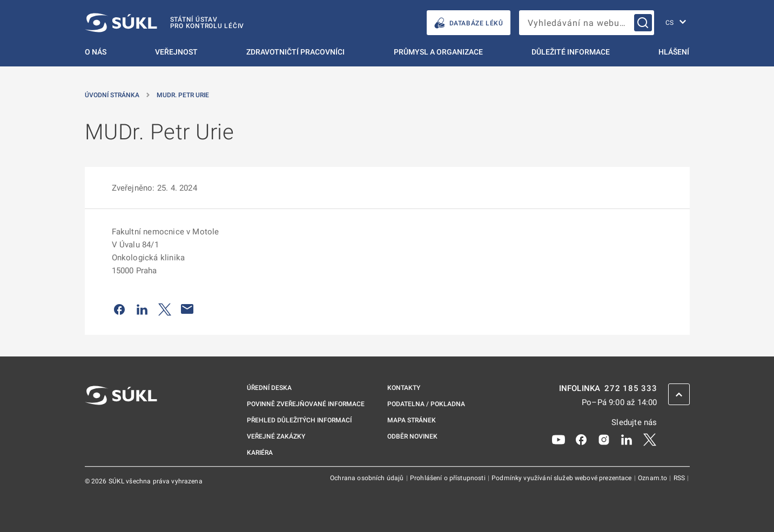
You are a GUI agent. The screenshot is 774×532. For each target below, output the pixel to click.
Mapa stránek (412, 420)
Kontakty (404, 388)
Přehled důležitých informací (299, 420)
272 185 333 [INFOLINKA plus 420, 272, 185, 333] (631, 389)
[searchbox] (587, 23)
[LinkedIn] (627, 439)
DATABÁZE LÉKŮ (469, 23)
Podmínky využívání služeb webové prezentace (563, 478)
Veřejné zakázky (276, 436)
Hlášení (674, 52)
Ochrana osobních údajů (368, 478)
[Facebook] (581, 439)
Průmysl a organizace (438, 52)
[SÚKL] (165, 23)
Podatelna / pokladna (426, 404)
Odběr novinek (412, 436)
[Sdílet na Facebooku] (119, 309)
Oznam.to (653, 478)
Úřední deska (269, 388)
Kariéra (260, 453)
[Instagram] (604, 439)
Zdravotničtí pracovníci (295, 52)
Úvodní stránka (112, 95)
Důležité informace (571, 52)
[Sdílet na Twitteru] (165, 309)
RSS (680, 478)
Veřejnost (176, 52)
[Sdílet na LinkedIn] (142, 309)
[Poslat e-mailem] (187, 309)
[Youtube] (558, 439)
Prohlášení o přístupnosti (449, 478)
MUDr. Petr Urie (183, 95)
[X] (650, 439)
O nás (96, 52)
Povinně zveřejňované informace (306, 404)
